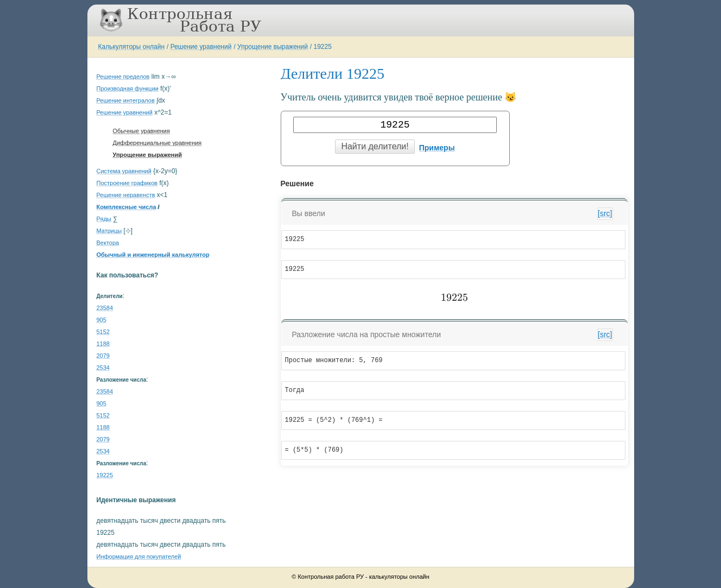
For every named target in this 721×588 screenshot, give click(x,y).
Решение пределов (123, 77)
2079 (103, 356)
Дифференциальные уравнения (157, 143)
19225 (323, 47)
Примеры (437, 148)
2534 (103, 368)
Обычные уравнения (141, 131)
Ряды (104, 219)
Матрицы (109, 231)
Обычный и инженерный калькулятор (153, 255)
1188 (103, 344)
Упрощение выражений (273, 47)
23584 (105, 308)
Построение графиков (127, 183)
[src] (605, 213)
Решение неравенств (126, 195)
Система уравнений (124, 171)
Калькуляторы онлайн (132, 47)
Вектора (108, 243)
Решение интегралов (126, 100)
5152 (103, 332)
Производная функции (128, 88)
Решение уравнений (201, 47)
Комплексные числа (127, 207)
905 (102, 320)
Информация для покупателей (139, 557)
